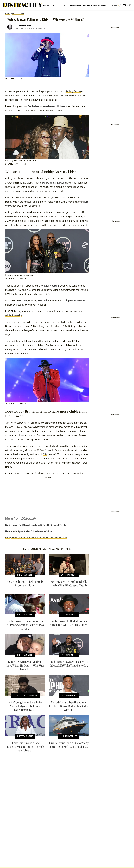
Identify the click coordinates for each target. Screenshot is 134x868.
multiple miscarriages (74, 300)
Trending (73, 6)
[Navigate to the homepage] (23, 5)
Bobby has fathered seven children (46, 106)
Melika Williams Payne (54, 183)
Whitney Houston (50, 286)
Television (63, 6)
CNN (45, 454)
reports (23, 300)
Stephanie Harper (26, 25)
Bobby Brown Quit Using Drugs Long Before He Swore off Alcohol (36, 525)
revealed (42, 300)
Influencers (84, 6)
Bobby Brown (73, 91)
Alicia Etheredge (14, 315)
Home (8, 14)
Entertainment (51, 6)
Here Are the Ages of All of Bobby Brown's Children (29, 531)
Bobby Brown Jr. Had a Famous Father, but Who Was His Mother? (36, 538)
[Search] (121, 5)
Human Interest (98, 6)
